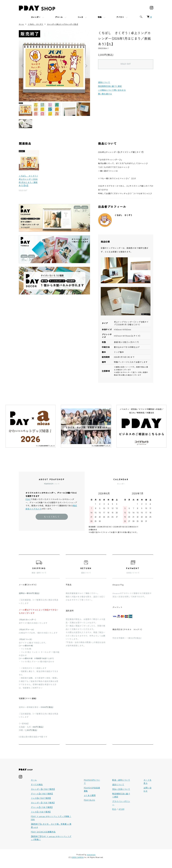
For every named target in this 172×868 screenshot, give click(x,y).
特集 (100, 17)
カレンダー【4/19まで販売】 (43, 789)
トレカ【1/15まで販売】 (41, 812)
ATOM (121, 809)
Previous (23, 66)
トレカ (80, 17)
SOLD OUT (126, 64)
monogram (91, 855)
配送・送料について (121, 780)
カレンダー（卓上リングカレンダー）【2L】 (63, 24)
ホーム (21, 24)
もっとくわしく (52, 517)
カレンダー (36, 17)
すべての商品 (37, 784)
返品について (104, 82)
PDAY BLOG (89, 800)
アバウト (120, 17)
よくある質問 (90, 795)
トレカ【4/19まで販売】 (41, 798)
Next (86, 66)
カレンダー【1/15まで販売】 (43, 803)
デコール (59, 17)
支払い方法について (121, 789)
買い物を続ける (105, 94)
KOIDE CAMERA (78, 857)
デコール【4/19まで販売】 (42, 794)
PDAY (28, 499)
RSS (114, 809)
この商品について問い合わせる (112, 90)
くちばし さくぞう (35, 24)
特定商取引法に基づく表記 (110, 86)
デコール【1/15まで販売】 (42, 807)
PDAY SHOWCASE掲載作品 (43, 832)
